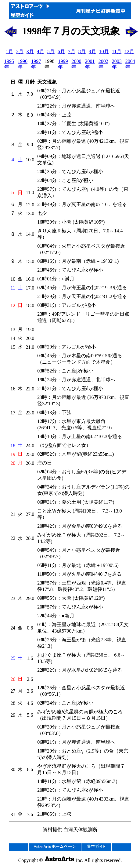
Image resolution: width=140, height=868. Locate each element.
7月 (72, 51)
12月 (129, 51)
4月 (41, 51)
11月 (117, 51)
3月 (30, 51)
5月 (51, 51)
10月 (104, 51)
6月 (61, 51)
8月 (82, 51)
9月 (92, 51)
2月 (20, 51)
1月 (9, 51)
